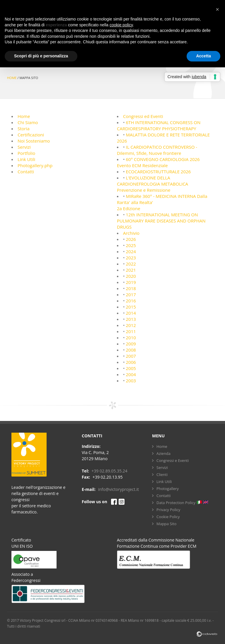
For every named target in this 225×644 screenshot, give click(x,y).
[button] (217, 9)
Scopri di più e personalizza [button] (41, 56)
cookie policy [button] (121, 25)
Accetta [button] (203, 56)
